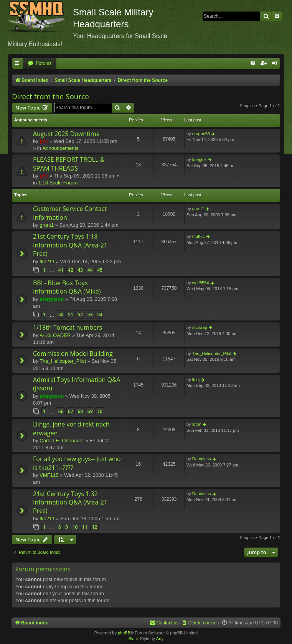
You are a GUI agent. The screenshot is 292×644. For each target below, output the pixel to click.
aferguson (52, 299)
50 (61, 315)
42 (71, 270)
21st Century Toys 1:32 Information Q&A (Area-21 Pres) (70, 502)
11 (85, 527)
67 (71, 411)
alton (197, 424)
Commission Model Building (73, 354)
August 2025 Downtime (66, 134)
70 (100, 411)
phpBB (124, 633)
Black (134, 639)
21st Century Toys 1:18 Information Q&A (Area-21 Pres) (70, 245)
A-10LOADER (55, 335)
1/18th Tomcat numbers (68, 327)
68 (80, 411)
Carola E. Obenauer (62, 441)
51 (71, 315)
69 (90, 411)
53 (90, 315)
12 (94, 527)
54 (100, 315)
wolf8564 (201, 283)
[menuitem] (40, 64)
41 (61, 270)
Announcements (61, 148)
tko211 (47, 261)
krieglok (200, 159)
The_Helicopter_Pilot (63, 361)
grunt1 (47, 225)
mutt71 (199, 236)
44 (90, 270)
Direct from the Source (50, 96)
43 (80, 270)
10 (75, 527)
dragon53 (201, 134)
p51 (44, 141)
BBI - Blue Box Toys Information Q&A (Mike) (67, 287)
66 (61, 411)
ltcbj (196, 380)
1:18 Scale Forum (58, 183)
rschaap (200, 327)
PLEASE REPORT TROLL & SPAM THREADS (69, 164)
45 (100, 270)
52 (80, 315)
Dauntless (202, 459)
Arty (160, 639)
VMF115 (49, 475)
